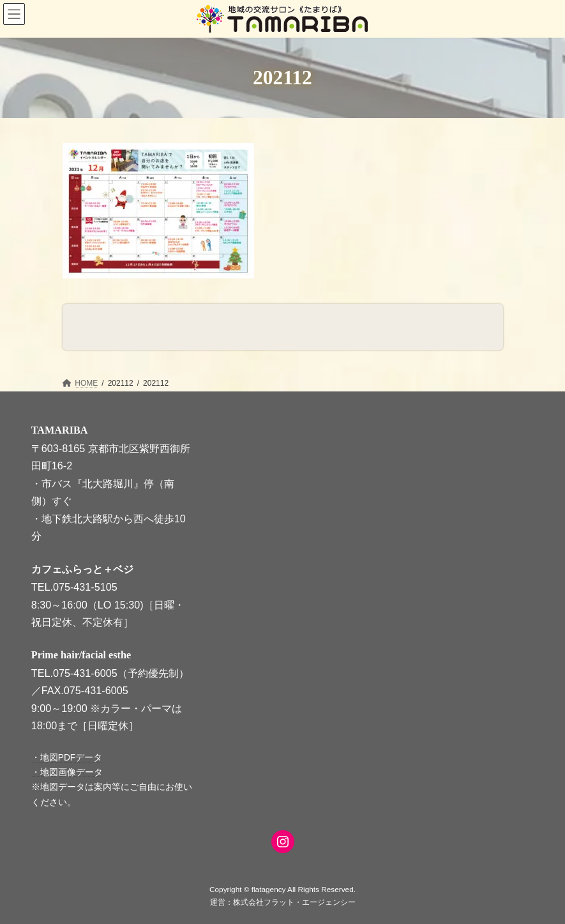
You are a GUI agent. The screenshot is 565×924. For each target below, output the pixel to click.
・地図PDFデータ (67, 758)
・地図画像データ (67, 772)
